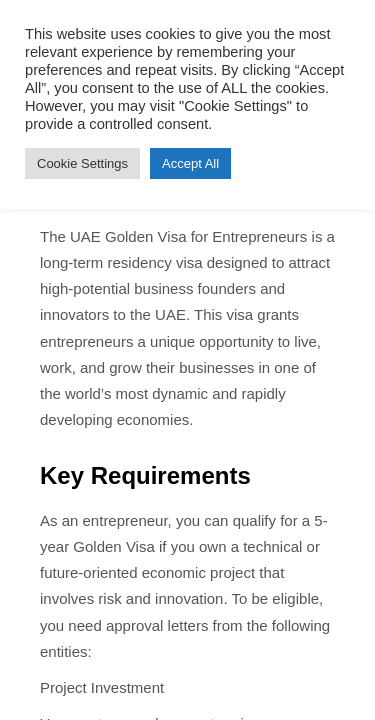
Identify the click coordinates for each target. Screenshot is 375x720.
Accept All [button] (190, 163)
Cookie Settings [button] (82, 163)
